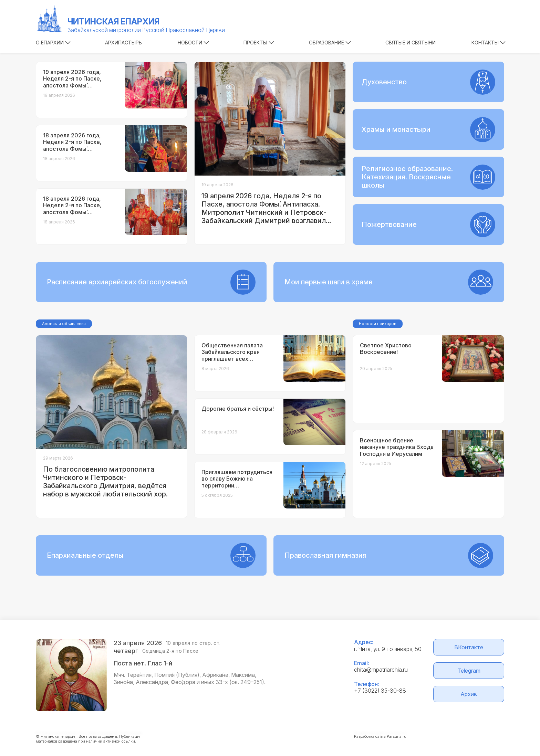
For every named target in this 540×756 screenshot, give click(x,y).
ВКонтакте (469, 647)
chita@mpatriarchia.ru (381, 670)
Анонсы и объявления (64, 324)
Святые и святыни (411, 43)
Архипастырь (123, 43)
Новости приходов (378, 324)
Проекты (259, 43)
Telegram (469, 671)
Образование (330, 43)
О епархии (53, 43)
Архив (469, 694)
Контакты (489, 43)
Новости (193, 43)
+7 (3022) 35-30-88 (380, 691)
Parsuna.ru (397, 736)
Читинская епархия (113, 22)
